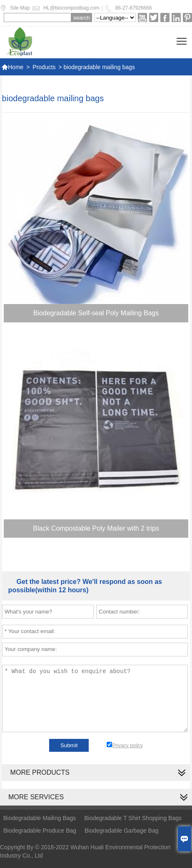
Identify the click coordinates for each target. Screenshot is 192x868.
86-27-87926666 (134, 8)
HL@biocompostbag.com (71, 8)
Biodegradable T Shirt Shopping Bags (133, 818)
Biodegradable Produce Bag (40, 831)
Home (12, 67)
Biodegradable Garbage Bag (121, 831)
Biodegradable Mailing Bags (40, 818)
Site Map (20, 8)
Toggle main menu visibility (182, 38)
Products (44, 67)
